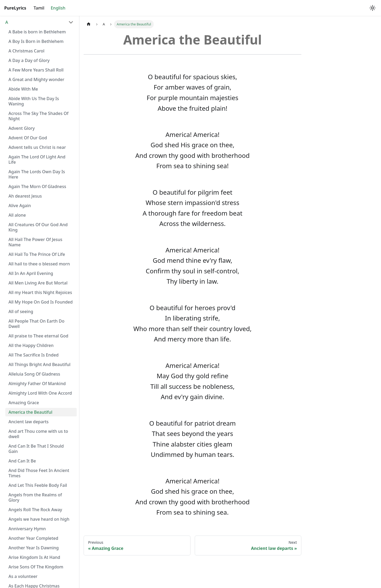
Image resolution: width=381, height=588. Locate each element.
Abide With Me (23, 89)
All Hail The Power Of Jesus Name (35, 242)
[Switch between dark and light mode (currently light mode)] (373, 8)
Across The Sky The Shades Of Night (38, 116)
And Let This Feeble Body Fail (38, 485)
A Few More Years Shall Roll (36, 70)
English (58, 8)
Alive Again (20, 206)
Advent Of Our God (28, 138)
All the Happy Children (31, 345)
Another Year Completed (33, 538)
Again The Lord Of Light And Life (37, 159)
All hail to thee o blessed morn (39, 264)
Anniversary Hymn (27, 529)
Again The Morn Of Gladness (37, 186)
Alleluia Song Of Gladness (34, 374)
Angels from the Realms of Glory (35, 497)
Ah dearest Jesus (25, 196)
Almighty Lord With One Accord (40, 393)
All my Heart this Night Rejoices (40, 292)
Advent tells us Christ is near (37, 147)
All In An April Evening (31, 273)
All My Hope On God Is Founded (41, 302)
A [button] (7, 22)
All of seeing (21, 311)
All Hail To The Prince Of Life (37, 254)
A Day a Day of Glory (29, 60)
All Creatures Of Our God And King (38, 227)
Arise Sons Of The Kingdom (36, 567)
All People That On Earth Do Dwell (36, 324)
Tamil (39, 8)
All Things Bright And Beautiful (39, 364)
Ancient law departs (29, 422)
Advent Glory (22, 128)
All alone (17, 215)
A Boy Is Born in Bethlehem (36, 41)
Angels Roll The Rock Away (35, 510)
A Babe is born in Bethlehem (37, 32)
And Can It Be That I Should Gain (36, 449)
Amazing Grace (24, 403)
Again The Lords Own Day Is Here (37, 174)
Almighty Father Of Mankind (37, 384)
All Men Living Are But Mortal (38, 283)
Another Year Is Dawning (34, 548)
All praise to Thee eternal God (38, 336)
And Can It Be (22, 461)
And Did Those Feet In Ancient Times (39, 473)
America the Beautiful (30, 412)
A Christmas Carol (26, 51)
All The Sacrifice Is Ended (33, 355)
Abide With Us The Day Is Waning (34, 101)
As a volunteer (23, 576)
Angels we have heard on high (39, 519)
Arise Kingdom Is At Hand (34, 557)
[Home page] (89, 24)
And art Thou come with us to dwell (38, 434)
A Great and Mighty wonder (36, 79)
